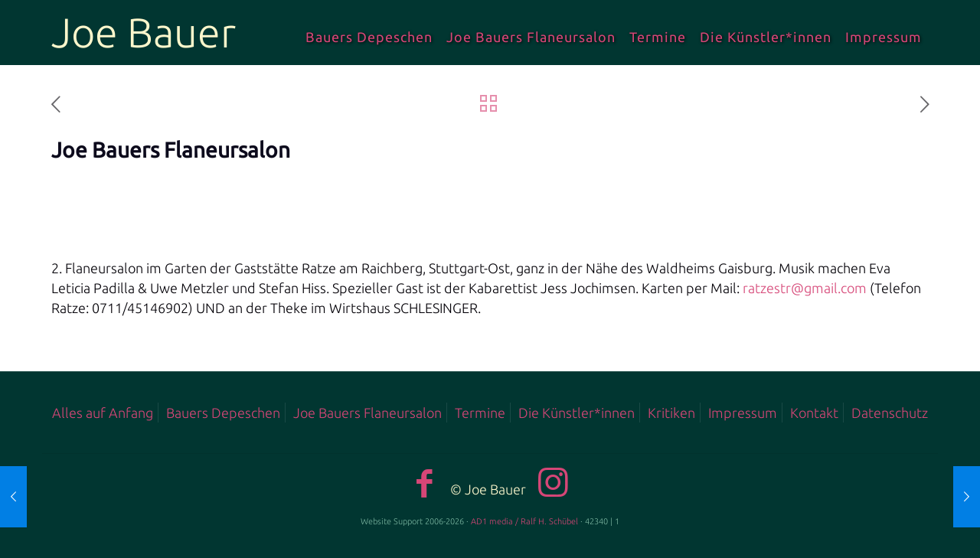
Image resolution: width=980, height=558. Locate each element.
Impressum (743, 413)
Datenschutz (890, 413)
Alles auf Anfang (103, 413)
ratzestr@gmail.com (805, 288)
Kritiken (671, 413)
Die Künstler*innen (577, 413)
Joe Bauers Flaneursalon (367, 413)
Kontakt (814, 413)
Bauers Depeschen (223, 413)
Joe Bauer (144, 32)
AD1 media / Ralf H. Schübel (524, 521)
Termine (480, 413)
